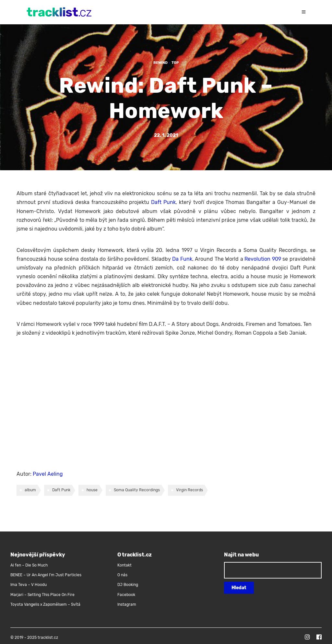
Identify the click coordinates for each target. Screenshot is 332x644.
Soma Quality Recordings (137, 490)
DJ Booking (128, 585)
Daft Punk (163, 202)
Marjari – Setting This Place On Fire (42, 595)
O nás (122, 575)
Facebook (126, 595)
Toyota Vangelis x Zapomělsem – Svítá (45, 604)
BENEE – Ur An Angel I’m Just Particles (46, 575)
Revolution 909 (263, 259)
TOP (175, 63)
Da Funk (182, 259)
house (92, 490)
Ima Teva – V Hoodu (29, 585)
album (30, 490)
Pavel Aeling (48, 474)
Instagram (127, 604)
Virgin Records (190, 490)
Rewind (160, 63)
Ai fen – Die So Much (29, 565)
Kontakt (124, 565)
